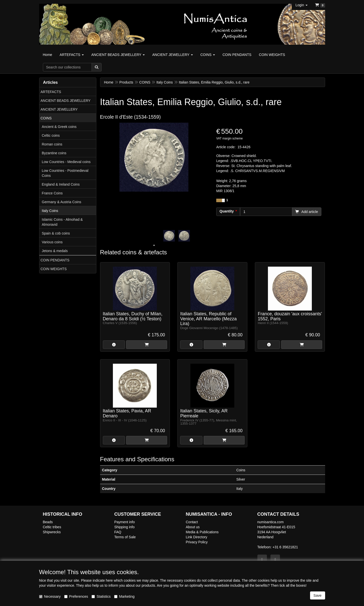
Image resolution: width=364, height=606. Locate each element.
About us (193, 527)
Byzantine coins (54, 153)
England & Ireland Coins (61, 184)
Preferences (76, 596)
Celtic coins (51, 135)
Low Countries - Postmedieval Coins (65, 173)
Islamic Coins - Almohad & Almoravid (62, 222)
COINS (46, 118)
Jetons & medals (55, 251)
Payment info (125, 522)
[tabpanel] (169, 236)
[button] (302, 5)
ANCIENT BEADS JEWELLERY (66, 101)
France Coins (52, 193)
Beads (48, 522)
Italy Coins (50, 211)
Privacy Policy (197, 542)
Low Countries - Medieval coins (66, 162)
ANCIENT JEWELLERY (59, 109)
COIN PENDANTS (55, 260)
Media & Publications (202, 532)
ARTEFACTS (51, 92)
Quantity (227, 211)
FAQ (118, 532)
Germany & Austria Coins (62, 202)
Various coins (52, 242)
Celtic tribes (52, 527)
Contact (192, 522)
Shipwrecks (52, 532)
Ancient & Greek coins (59, 127)
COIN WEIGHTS (54, 269)
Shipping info (125, 527)
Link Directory (197, 537)
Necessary (50, 596)
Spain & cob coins (56, 233)
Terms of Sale (125, 537)
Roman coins (52, 144)
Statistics (101, 596)
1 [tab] (154, 245)
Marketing (124, 596)
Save (318, 595)
